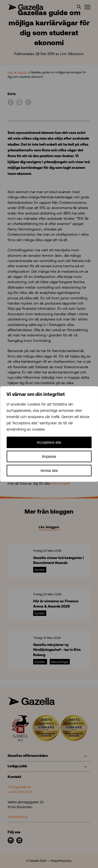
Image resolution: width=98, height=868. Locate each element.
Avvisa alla (49, 471)
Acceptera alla (49, 442)
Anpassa (49, 456)
